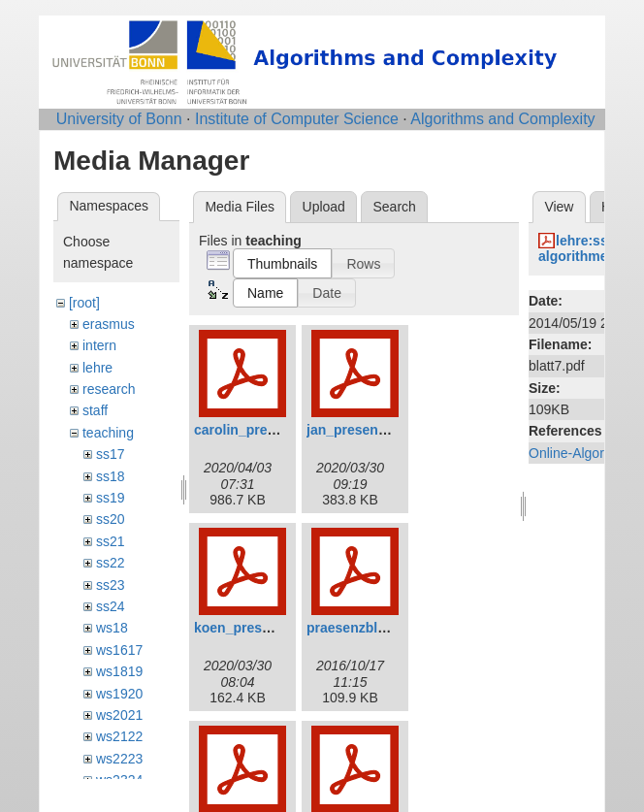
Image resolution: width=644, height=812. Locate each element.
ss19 (111, 498)
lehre (97, 368)
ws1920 (119, 694)
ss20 (111, 519)
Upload (324, 207)
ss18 (111, 476)
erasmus (109, 324)
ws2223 (119, 759)
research (109, 389)
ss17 (111, 454)
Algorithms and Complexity (502, 119)
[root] (84, 303)
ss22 (111, 563)
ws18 (112, 628)
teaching (108, 433)
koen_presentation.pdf (267, 628)
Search (394, 207)
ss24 (111, 606)
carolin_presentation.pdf (273, 430)
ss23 (111, 585)
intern (99, 345)
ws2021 (119, 715)
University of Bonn (119, 119)
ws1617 (119, 650)
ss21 (111, 541)
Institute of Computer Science (297, 119)
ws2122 (119, 736)
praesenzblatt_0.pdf (370, 628)
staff (95, 410)
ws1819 (119, 671)
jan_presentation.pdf (373, 430)
